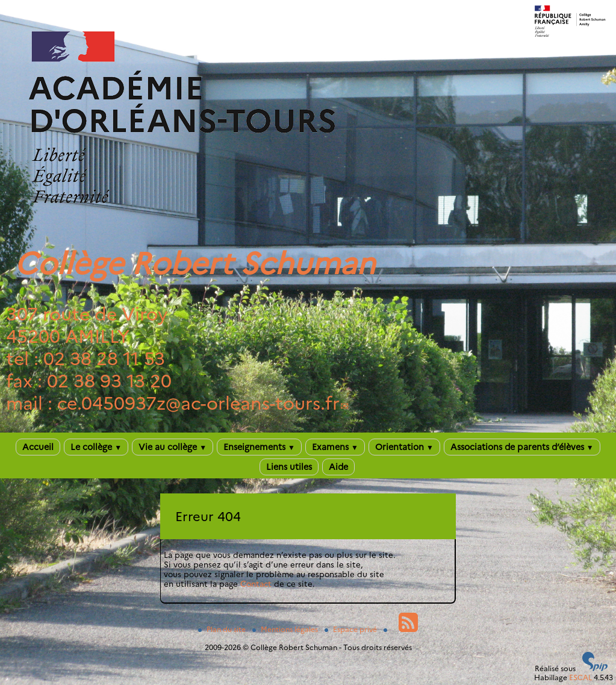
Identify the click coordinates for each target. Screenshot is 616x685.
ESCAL (580, 677)
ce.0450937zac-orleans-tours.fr (198, 403)
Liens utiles (289, 467)
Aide (338, 467)
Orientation (404, 447)
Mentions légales (286, 629)
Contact (256, 584)
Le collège (96, 447)
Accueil (38, 447)
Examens (335, 447)
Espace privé (352, 629)
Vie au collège (173, 447)
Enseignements (259, 447)
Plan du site (223, 629)
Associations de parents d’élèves (522, 447)
